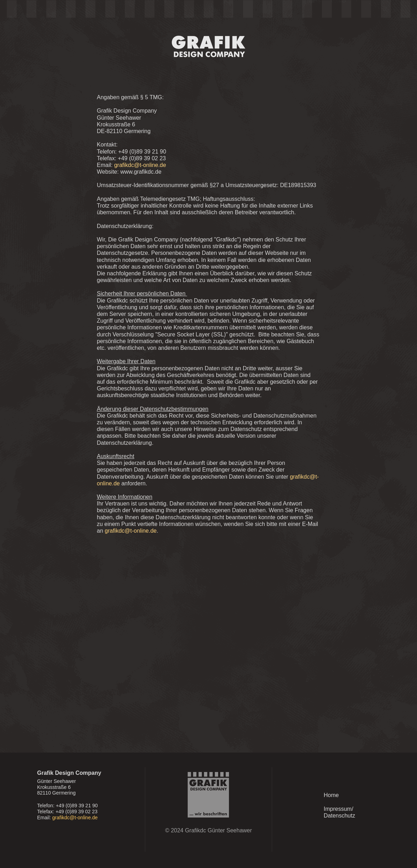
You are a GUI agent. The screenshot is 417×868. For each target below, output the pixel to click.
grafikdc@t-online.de (75, 818)
